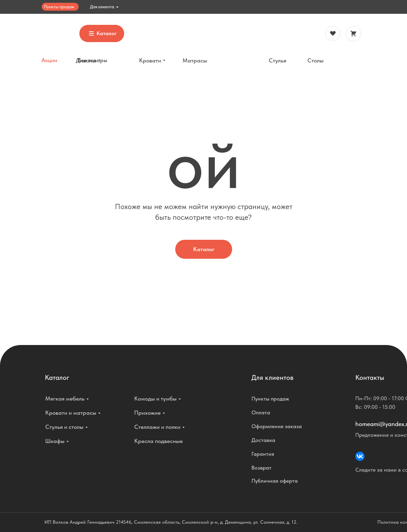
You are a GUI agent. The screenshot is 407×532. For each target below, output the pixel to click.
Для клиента (102, 7)
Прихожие (147, 413)
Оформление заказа (277, 426)
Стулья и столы (64, 427)
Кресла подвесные (158, 441)
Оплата (261, 412)
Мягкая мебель (65, 398)
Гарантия (263, 454)
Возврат (261, 468)
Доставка (263, 440)
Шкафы (55, 441)
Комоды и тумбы (155, 398)
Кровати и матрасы (71, 413)
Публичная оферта (275, 481)
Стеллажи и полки (157, 427)
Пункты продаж (59, 7)
